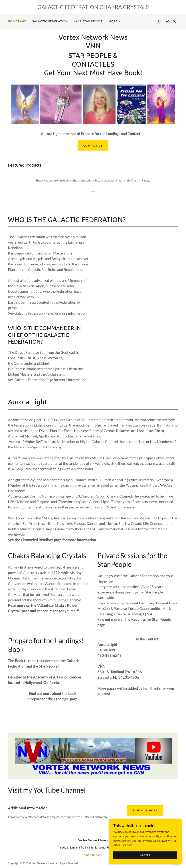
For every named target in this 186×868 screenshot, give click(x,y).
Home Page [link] (17, 21)
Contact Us (93, 146)
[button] (115, 21)
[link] (167, 21)
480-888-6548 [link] (93, 855)
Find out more (145, 810)
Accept (145, 855)
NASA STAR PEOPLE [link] (88, 21)
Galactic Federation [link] (50, 21)
